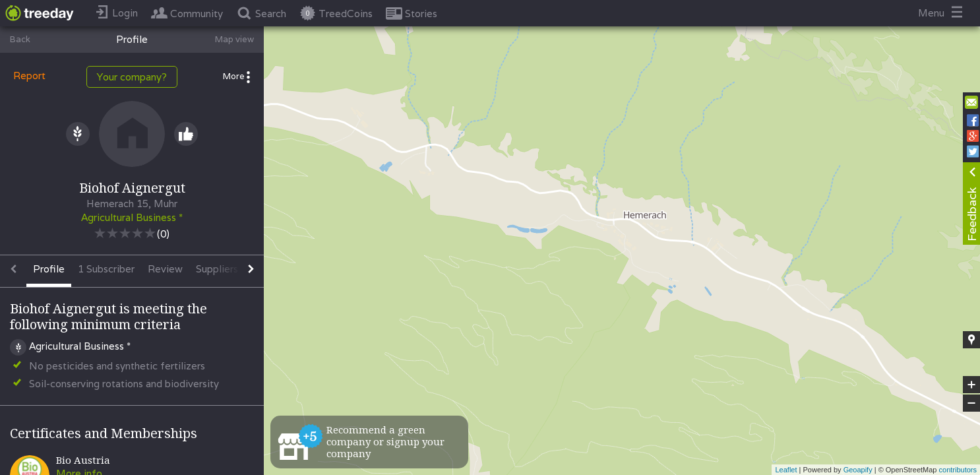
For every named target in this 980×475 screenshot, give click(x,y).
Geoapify (858, 470)
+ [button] (972, 385)
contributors (958, 470)
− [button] (971, 403)
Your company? (132, 77)
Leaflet (786, 470)
